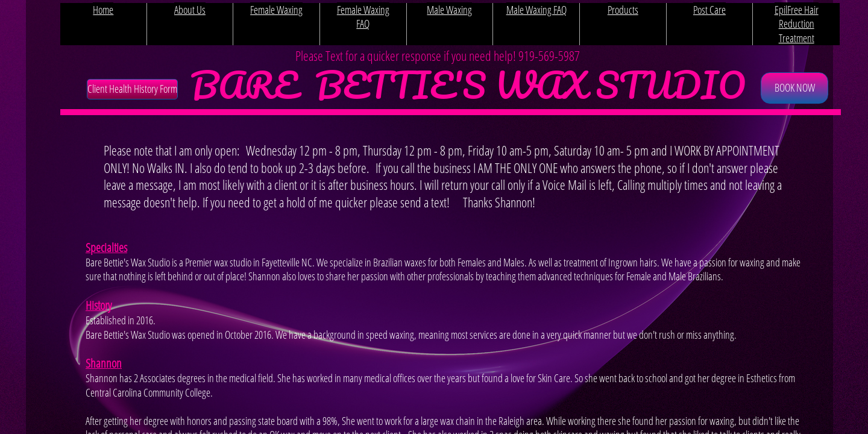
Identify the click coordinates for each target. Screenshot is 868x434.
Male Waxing (449, 10)
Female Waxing (276, 10)
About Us (190, 10)
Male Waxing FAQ (536, 10)
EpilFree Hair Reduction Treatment (797, 24)
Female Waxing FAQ (363, 17)
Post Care (709, 10)
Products (623, 10)
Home (103, 10)
